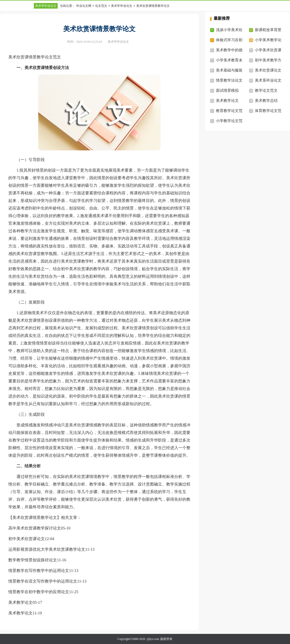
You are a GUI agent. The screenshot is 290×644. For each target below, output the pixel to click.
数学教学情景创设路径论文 (33, 560)
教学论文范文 (266, 90)
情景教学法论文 (229, 80)
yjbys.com (153, 639)
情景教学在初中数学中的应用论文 (39, 592)
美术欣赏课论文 (268, 70)
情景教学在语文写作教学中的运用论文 (43, 581)
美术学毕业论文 (46, 6)
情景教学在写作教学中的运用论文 (39, 571)
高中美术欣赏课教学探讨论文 (35, 528)
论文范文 (101, 6)
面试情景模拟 (227, 90)
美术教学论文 (20, 602)
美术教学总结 (266, 101)
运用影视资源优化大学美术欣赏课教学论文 (47, 549)
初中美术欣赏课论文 (27, 539)
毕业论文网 (84, 6)
